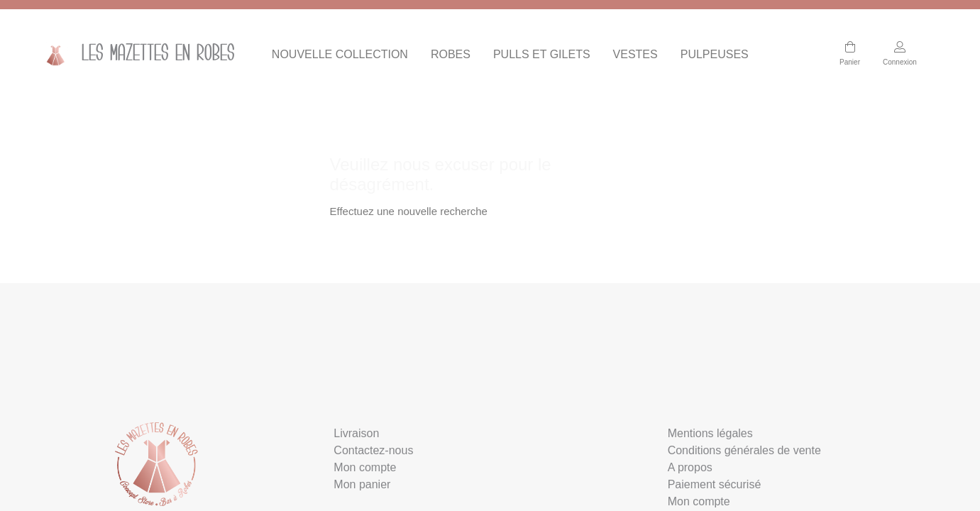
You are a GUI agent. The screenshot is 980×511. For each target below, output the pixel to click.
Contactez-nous (373, 450)
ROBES (451, 54)
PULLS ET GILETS (542, 54)
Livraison (356, 433)
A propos (690, 467)
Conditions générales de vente (744, 450)
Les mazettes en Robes (135, 55)
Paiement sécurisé (715, 484)
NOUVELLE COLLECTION (340, 54)
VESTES (635, 54)
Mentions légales (710, 433)
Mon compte (365, 467)
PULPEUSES (715, 54)
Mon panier (362, 484)
